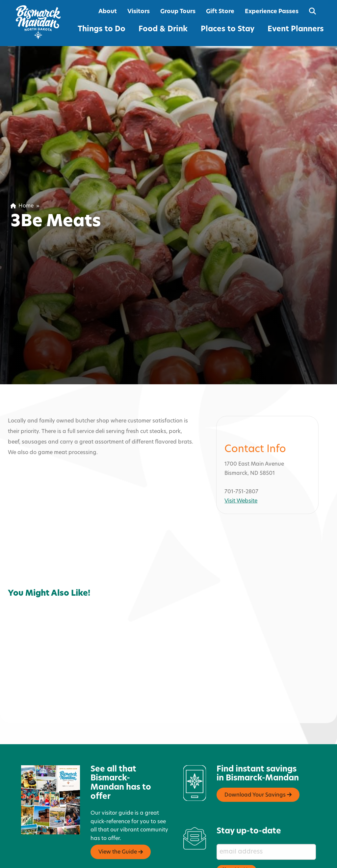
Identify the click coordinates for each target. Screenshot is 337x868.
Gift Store (220, 12)
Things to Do (102, 29)
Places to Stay (228, 29)
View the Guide (121, 824)
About (108, 12)
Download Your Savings (258, 767)
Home (22, 206)
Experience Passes (272, 12)
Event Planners (296, 29)
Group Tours (178, 12)
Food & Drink (163, 29)
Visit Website (241, 473)
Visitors (139, 12)
